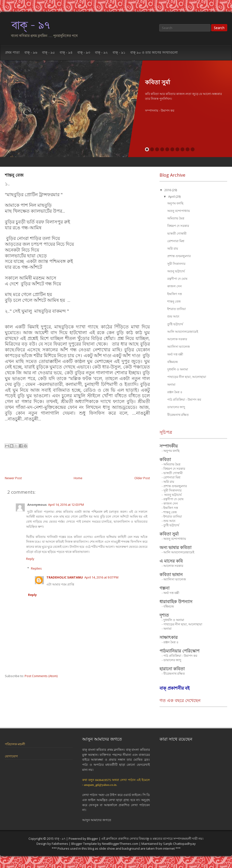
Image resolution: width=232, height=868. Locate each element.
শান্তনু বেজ (14, 175)
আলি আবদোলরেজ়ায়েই (183, 332)
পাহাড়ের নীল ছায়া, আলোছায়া (187, 377)
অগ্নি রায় (173, 248)
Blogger (93, 839)
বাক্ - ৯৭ (60, 839)
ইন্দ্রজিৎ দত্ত (174, 294)
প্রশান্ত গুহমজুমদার (179, 256)
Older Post (142, 478)
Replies (36, 568)
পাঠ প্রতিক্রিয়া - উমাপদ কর (184, 399)
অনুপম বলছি (175, 203)
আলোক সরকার (177, 339)
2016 (168, 190)
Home (78, 478)
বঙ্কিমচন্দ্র (173, 362)
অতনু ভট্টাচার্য (176, 271)
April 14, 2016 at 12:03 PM (66, 505)
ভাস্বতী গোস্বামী (177, 233)
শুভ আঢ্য (173, 316)
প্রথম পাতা (12, 52)
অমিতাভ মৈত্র (176, 218)
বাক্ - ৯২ (101, 52)
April (172, 196)
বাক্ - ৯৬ (31, 52)
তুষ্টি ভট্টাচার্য (175, 324)
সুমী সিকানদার (176, 264)
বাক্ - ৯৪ (66, 52)
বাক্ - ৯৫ (48, 52)
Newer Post (13, 478)
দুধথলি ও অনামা (178, 369)
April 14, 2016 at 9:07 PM (101, 577)
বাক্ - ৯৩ (84, 52)
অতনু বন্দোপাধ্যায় (179, 211)
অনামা (171, 384)
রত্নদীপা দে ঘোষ (177, 279)
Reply (30, 559)
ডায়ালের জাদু (176, 407)
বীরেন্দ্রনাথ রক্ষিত (178, 415)
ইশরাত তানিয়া (177, 309)
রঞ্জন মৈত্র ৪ (175, 392)
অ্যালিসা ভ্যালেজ (179, 347)
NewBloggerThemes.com (120, 844)
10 (193, 149)
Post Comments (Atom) (41, 676)
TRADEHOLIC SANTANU (65, 577)
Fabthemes (60, 844)
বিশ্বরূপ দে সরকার (178, 226)
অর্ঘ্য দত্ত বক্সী (175, 354)
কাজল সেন (174, 286)
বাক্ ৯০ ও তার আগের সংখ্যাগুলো (154, 52)
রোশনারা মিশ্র (176, 241)
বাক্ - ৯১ (119, 52)
